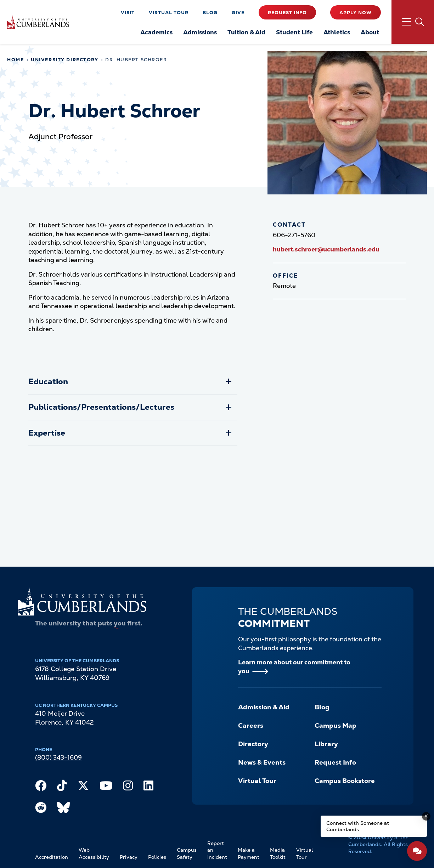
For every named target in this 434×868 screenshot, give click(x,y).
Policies (157, 857)
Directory (253, 744)
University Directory (64, 60)
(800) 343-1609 (58, 758)
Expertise (47, 433)
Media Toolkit (278, 853)
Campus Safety (187, 853)
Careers (251, 726)
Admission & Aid (264, 707)
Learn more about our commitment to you (294, 667)
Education (48, 382)
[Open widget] (417, 851)
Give (238, 13)
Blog (210, 13)
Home (15, 60)
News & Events (262, 762)
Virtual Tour (169, 13)
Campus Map (336, 726)
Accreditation (52, 857)
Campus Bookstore (345, 781)
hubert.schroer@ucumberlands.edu (326, 249)
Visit (128, 13)
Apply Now (356, 13)
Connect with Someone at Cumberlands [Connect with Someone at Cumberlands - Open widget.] (358, 826)
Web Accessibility (94, 853)
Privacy (129, 857)
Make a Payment (249, 853)
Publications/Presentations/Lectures (101, 407)
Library (326, 744)
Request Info (287, 13)
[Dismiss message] (426, 816)
